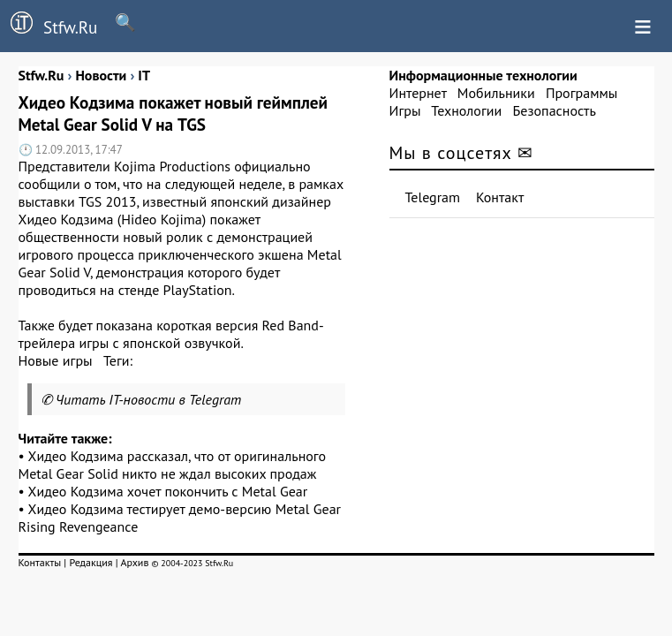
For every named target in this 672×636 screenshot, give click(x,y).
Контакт (500, 197)
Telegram (433, 197)
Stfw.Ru (49, 25)
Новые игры (56, 360)
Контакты (40, 562)
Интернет (418, 93)
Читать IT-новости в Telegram (149, 399)
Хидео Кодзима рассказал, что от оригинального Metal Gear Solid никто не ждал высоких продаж (173, 465)
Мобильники (496, 93)
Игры (405, 110)
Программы (581, 93)
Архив (134, 562)
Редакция (91, 562)
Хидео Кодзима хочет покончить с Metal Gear (168, 491)
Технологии (466, 110)
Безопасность (555, 110)
